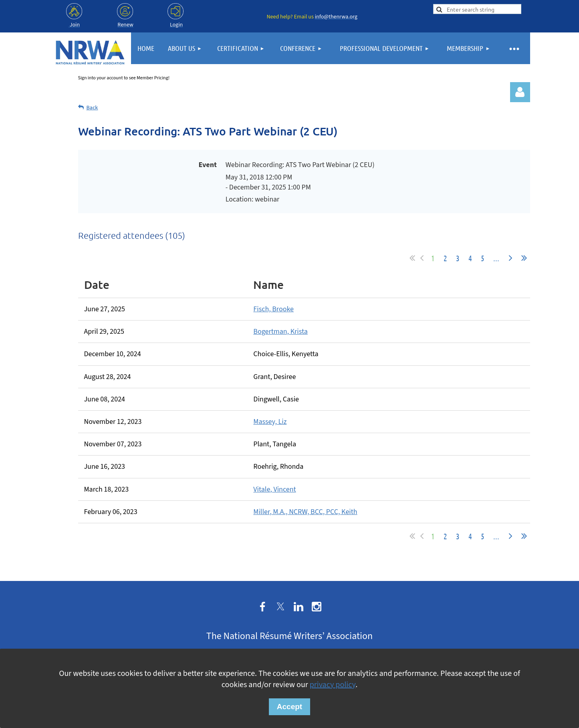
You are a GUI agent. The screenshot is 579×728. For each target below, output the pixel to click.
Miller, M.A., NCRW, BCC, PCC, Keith (305, 512)
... (496, 258)
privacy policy (333, 685)
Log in (520, 92)
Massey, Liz (270, 422)
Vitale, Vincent (274, 489)
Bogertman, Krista (280, 332)
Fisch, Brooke (273, 309)
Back (92, 108)
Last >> (524, 258)
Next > (510, 258)
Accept (289, 707)
